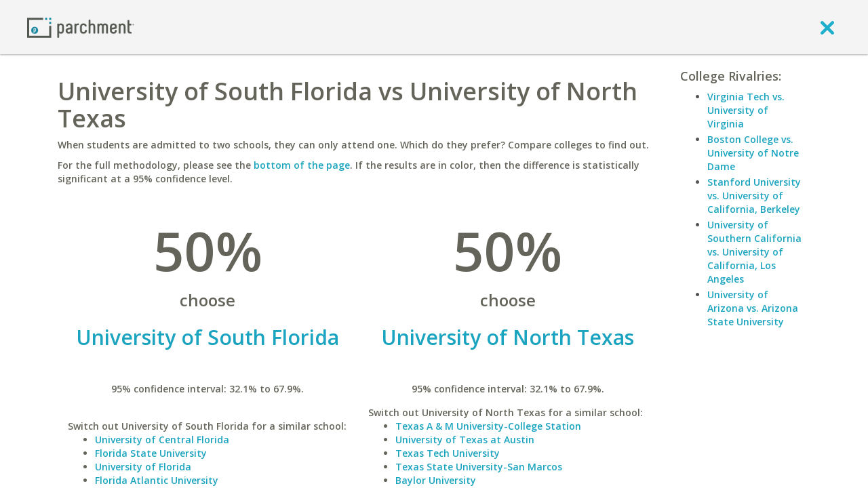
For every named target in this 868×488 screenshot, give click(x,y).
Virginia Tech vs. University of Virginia (746, 110)
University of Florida (143, 467)
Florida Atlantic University (157, 480)
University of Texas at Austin (465, 440)
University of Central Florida (162, 440)
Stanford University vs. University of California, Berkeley (754, 196)
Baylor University (436, 480)
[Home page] (81, 27)
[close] (827, 27)
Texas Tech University (448, 453)
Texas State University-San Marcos (479, 467)
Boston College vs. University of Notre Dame (753, 153)
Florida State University (151, 453)
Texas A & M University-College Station (488, 426)
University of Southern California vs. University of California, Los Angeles (754, 252)
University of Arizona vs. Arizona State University (753, 308)
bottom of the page (302, 165)
